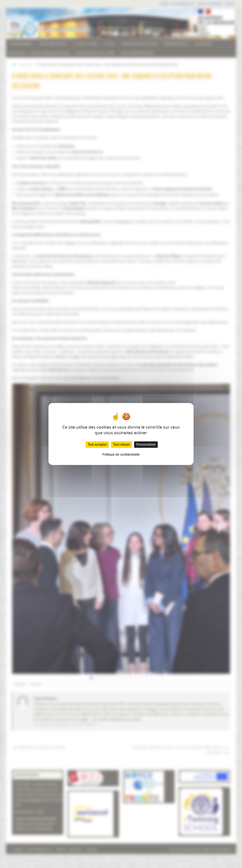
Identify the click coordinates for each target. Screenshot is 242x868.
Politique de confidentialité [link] (121, 454)
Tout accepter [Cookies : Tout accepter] (97, 444)
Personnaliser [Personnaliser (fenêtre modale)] (146, 444)
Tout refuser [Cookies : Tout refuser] (122, 444)
